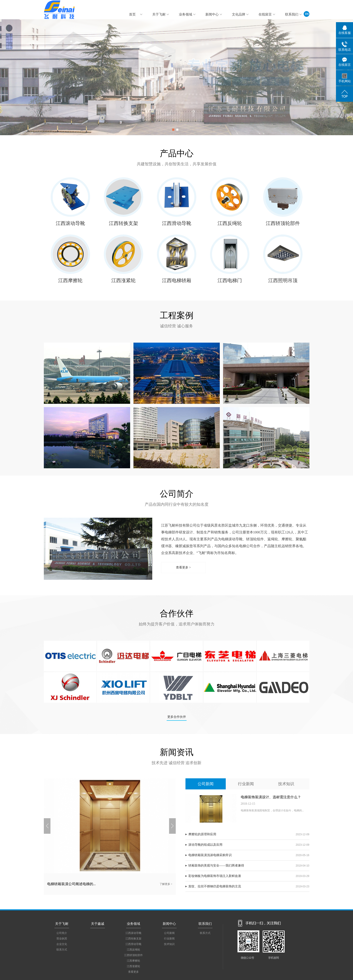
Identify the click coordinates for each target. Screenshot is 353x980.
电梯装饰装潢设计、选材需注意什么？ (271, 797)
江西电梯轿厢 (177, 280)
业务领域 (185, 14)
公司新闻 (206, 784)
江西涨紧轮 (123, 280)
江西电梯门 (230, 280)
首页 (132, 14)
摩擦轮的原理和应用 (202, 834)
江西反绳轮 (230, 223)
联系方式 (62, 950)
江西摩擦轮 (70, 280)
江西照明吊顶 (283, 280)
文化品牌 (239, 14)
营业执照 (62, 939)
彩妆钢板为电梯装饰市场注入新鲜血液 (215, 876)
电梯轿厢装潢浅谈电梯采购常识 (210, 855)
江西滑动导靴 (177, 223)
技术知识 (286, 784)
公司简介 (62, 933)
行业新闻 (246, 784)
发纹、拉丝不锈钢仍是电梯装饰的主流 (215, 886)
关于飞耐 (159, 14)
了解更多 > (166, 884)
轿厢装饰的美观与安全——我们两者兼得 (216, 866)
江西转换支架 (123, 223)
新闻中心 (212, 14)
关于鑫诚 (98, 924)
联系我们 (292, 14)
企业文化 (62, 944)
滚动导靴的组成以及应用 (205, 845)
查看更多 (133, 972)
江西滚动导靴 (70, 223)
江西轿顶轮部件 (283, 223)
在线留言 (265, 14)
